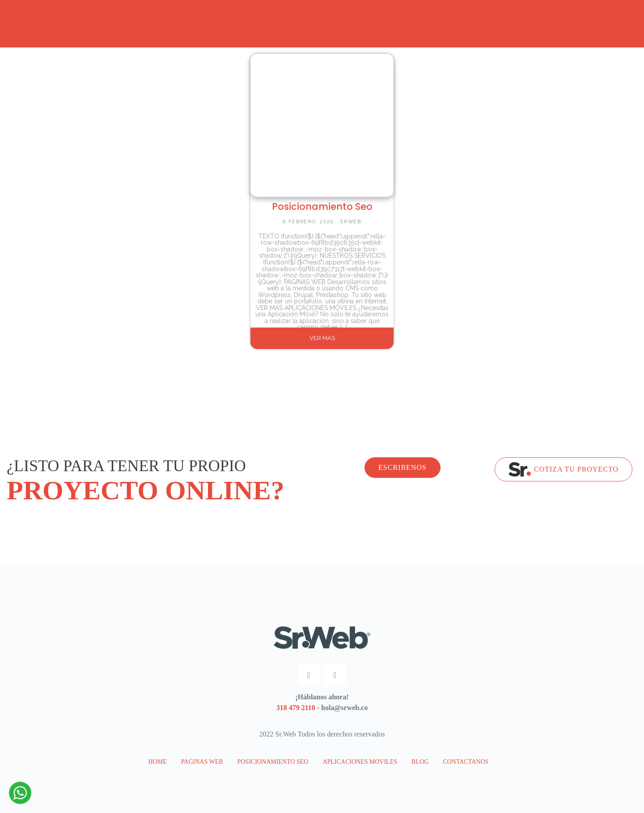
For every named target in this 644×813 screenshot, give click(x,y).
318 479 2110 (296, 708)
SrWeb (350, 222)
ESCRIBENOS (402, 467)
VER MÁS (322, 338)
